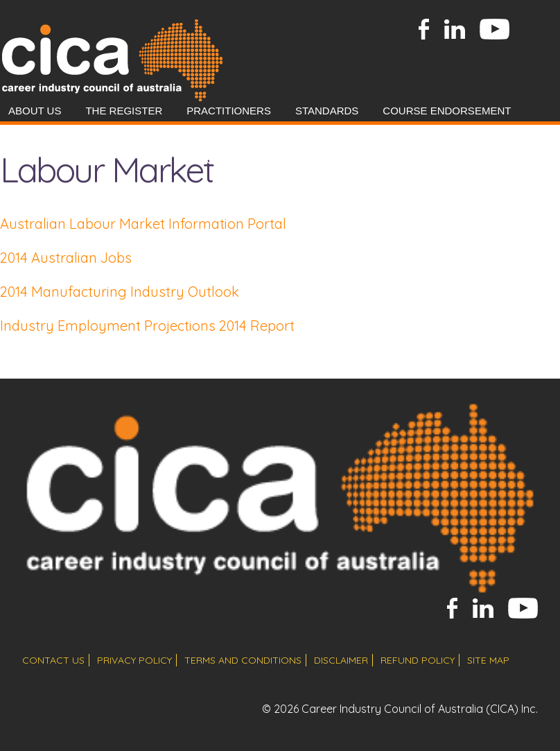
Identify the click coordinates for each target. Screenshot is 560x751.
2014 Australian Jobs (66, 258)
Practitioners (229, 111)
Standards (327, 111)
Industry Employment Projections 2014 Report (147, 326)
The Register (124, 111)
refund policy (418, 660)
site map (488, 660)
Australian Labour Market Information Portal (143, 224)
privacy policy (134, 660)
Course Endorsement (447, 111)
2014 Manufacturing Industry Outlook (120, 292)
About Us (35, 111)
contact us (53, 660)
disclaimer (341, 660)
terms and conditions (243, 660)
